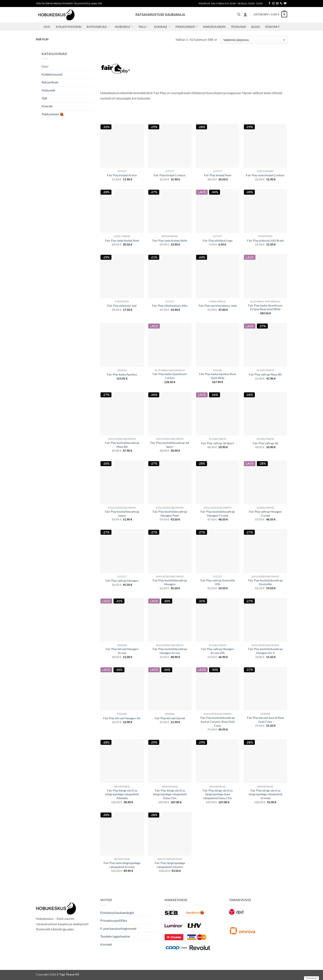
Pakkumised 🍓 (53, 114)
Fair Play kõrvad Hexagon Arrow (122, 651)
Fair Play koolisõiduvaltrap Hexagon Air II (265, 651)
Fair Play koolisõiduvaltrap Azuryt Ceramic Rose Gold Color (218, 722)
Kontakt (272, 27)
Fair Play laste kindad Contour (265, 175)
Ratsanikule (98, 27)
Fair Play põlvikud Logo (218, 240)
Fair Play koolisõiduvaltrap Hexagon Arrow (170, 651)
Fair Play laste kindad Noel (122, 240)
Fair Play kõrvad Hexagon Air (122, 718)
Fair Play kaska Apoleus (122, 374)
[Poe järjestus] (254, 40)
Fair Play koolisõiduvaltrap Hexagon (170, 582)
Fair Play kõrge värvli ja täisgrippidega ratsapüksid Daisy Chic (170, 794)
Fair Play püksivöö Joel (122, 306)
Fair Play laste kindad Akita (170, 240)
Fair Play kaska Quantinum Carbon (170, 376)
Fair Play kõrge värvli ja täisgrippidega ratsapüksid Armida (265, 794)
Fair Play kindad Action (122, 175)
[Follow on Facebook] (269, 4)
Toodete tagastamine (115, 936)
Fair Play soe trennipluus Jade (218, 306)
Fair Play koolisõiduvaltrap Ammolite (265, 582)
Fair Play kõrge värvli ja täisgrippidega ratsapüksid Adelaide (122, 794)
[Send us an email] (277, 4)
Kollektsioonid (69, 27)
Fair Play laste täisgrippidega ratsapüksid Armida (122, 865)
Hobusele (124, 27)
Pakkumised (187, 27)
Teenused (238, 27)
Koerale (162, 27)
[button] (245, 14)
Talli (144, 27)
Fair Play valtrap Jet (265, 443)
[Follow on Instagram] (273, 4)
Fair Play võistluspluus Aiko (170, 306)
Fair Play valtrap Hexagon (122, 581)
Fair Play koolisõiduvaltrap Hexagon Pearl (170, 513)
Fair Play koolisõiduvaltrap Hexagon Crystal (218, 513)
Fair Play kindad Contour (170, 175)
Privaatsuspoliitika (114, 920)
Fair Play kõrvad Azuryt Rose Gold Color (265, 720)
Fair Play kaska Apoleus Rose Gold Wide (218, 376)
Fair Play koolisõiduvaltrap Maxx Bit (122, 445)
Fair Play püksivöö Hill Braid (265, 240)
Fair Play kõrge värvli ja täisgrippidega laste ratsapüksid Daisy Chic (218, 794)
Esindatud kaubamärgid (117, 913)
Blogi (256, 27)
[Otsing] (239, 14)
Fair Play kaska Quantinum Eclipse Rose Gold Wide (265, 307)
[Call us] (281, 4)
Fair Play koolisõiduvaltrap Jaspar (122, 513)
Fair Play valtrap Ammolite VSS (218, 582)
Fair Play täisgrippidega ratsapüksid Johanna (170, 865)
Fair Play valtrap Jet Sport (218, 443)
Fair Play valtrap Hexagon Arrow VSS (218, 651)
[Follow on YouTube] (285, 4)
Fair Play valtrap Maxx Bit (265, 374)
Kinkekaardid (214, 27)
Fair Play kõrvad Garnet (170, 718)
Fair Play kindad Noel (218, 175)
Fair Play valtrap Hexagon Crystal (265, 513)
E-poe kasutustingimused (118, 928)
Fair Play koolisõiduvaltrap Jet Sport (170, 445)
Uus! (47, 27)
